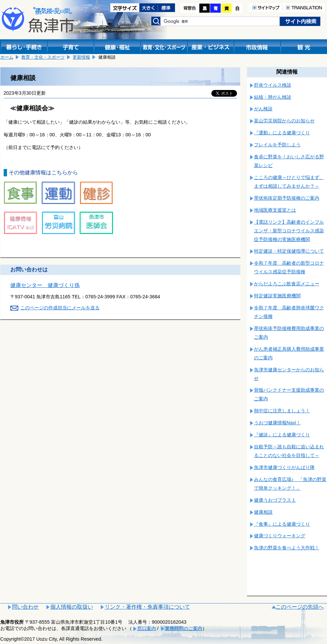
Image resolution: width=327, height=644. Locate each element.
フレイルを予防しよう (277, 145)
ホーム (7, 57)
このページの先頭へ (300, 607)
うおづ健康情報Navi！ (277, 423)
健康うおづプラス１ (275, 500)
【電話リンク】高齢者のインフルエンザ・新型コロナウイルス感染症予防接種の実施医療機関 (289, 231)
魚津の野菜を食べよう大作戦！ (287, 548)
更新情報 (81, 57)
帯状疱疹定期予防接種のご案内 (287, 198)
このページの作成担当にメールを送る (60, 308)
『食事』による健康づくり (282, 524)
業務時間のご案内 (184, 628)
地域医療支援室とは (275, 210)
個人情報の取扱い (72, 607)
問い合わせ (25, 607)
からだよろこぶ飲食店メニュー (287, 284)
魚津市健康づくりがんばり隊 (284, 467)
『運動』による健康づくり (282, 133)
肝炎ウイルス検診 (273, 85)
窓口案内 (147, 628)
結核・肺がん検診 (273, 97)
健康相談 (263, 512)
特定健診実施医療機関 (277, 296)
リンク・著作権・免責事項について (147, 607)
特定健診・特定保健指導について (289, 251)
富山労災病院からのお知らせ (284, 121)
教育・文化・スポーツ (43, 57)
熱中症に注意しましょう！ (282, 411)
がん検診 (263, 109)
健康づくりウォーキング (280, 536)
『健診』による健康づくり (282, 435)
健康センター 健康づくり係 (45, 285)
